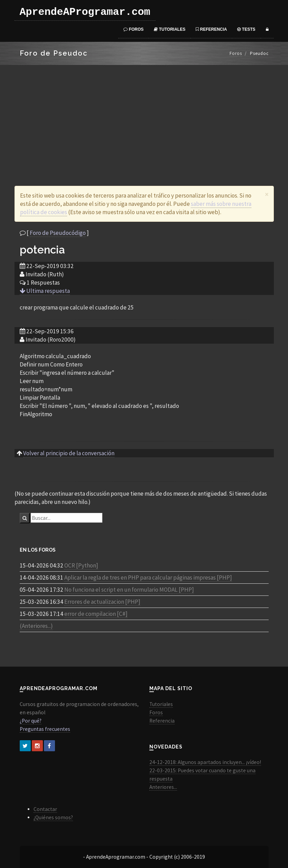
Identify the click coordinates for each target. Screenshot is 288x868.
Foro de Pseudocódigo (58, 233)
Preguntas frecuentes (45, 729)
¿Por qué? (31, 721)
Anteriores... (163, 787)
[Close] (267, 194)
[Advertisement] (144, 117)
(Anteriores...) (36, 626)
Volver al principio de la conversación (69, 453)
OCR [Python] (81, 565)
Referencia (211, 29)
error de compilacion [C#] (96, 614)
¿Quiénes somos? (53, 817)
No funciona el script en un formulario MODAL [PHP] (129, 590)
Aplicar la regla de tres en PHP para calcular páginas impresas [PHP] (148, 578)
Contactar (45, 809)
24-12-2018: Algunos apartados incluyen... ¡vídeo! (205, 762)
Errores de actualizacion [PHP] (102, 602)
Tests (246, 29)
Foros (133, 29)
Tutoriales (170, 29)
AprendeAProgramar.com (85, 12)
